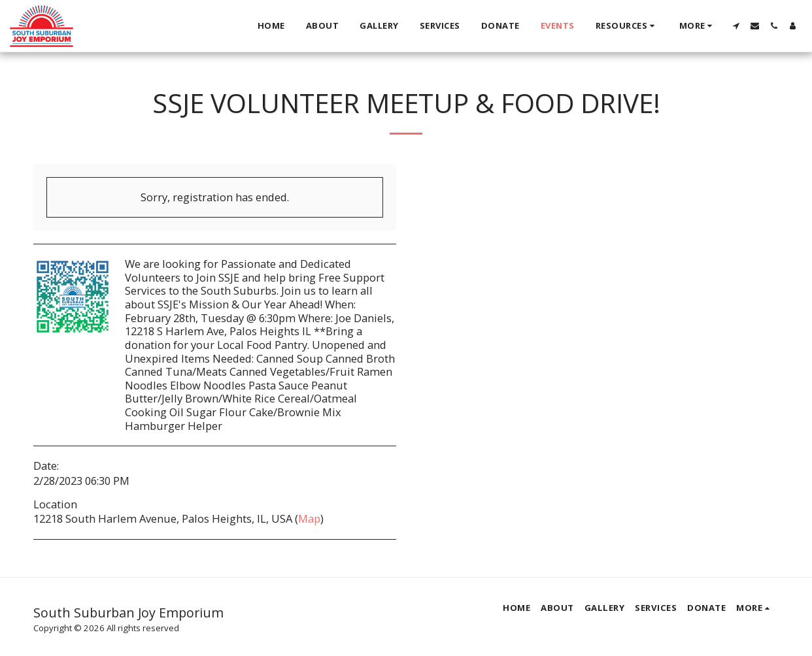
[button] (627, 26)
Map (309, 518)
